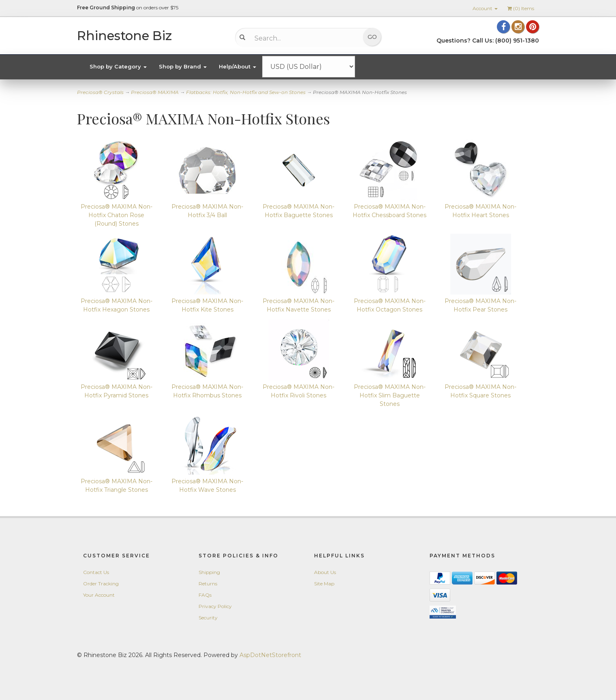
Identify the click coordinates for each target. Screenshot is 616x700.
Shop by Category (118, 66)
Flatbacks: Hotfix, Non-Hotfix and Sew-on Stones (246, 92)
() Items (521, 8)
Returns (208, 584)
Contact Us (96, 572)
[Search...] (302, 38)
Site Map (324, 584)
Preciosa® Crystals (100, 92)
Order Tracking (101, 584)
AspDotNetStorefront (270, 655)
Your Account (99, 595)
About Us (325, 572)
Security (208, 618)
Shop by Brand (183, 66)
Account (485, 8)
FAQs (205, 595)
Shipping (209, 572)
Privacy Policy (215, 606)
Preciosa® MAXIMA (155, 92)
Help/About (237, 66)
